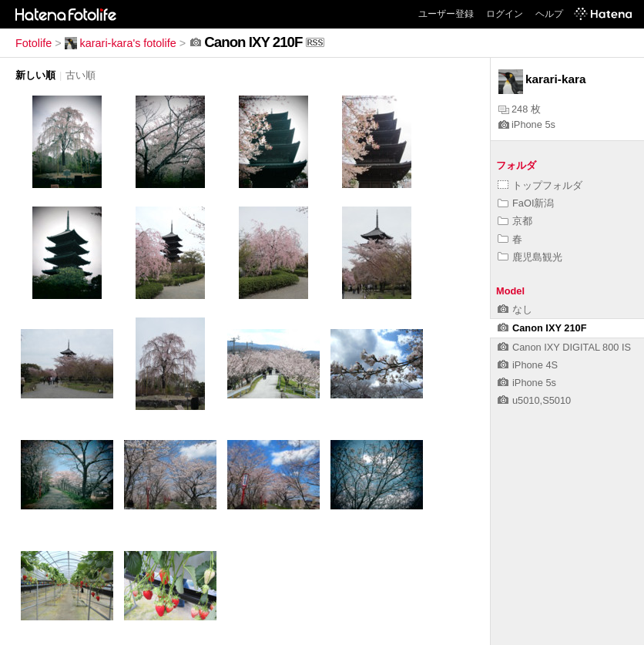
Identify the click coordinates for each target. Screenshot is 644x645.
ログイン (505, 14)
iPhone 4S (528, 365)
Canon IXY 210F (542, 328)
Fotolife (34, 43)
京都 (515, 221)
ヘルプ (549, 14)
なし (515, 309)
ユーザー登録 (446, 14)
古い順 (80, 75)
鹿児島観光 (530, 257)
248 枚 (520, 109)
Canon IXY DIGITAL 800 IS (564, 347)
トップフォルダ (540, 185)
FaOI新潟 (526, 203)
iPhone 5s (527, 124)
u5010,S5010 (534, 400)
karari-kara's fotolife (121, 43)
